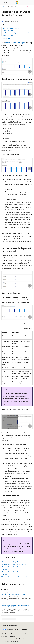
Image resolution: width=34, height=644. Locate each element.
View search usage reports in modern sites (15, 577)
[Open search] (26, 2)
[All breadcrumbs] (3, 6)
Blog (24, 634)
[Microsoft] (17, 2)
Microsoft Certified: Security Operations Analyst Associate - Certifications (15, 606)
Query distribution (8, 30)
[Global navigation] (2, 2)
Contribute (4, 636)
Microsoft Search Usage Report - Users (14, 564)
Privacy (12, 636)
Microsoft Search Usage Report (15, 43)
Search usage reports (12, 6)
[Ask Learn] (28, 6)
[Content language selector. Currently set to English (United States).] (10, 625)
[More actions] (31, 6)
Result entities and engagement (12, 28)
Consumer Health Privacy (8, 639)
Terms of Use (23, 639)
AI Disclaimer (5, 634)
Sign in (31, 2)
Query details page (8, 35)
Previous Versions (16, 634)
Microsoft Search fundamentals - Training (13, 594)
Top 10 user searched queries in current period (16, 33)
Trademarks (5, 641)
